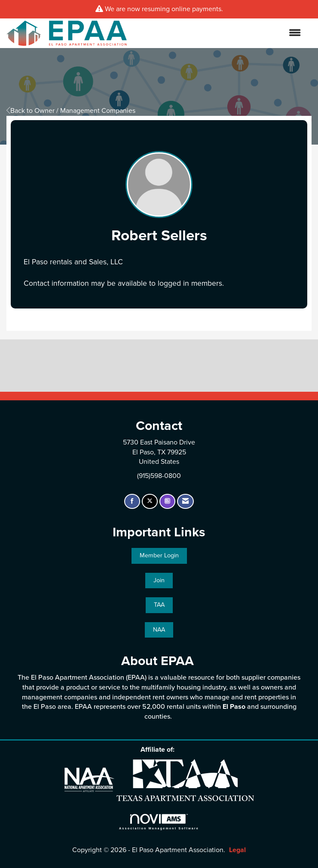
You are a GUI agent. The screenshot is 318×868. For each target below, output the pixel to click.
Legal (237, 850)
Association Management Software (159, 822)
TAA (159, 605)
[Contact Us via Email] (185, 501)
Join (159, 580)
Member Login (159, 555)
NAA (159, 630)
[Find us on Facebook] (132, 501)
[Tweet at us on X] (150, 501)
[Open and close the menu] (218, 33)
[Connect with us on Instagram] (167, 501)
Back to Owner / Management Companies (71, 111)
